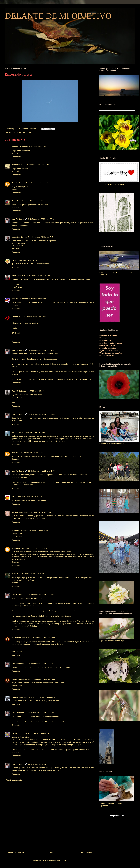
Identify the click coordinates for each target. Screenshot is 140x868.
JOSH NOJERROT (19, 638)
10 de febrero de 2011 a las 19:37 (30, 391)
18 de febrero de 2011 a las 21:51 (42, 697)
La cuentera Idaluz (20, 697)
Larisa (14, 260)
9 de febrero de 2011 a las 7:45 (41, 237)
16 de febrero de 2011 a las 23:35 (42, 679)
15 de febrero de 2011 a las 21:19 (31, 574)
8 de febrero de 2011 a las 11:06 (33, 147)
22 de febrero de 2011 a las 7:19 (36, 733)
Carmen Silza (17, 512)
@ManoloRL (17, 165)
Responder (16, 157)
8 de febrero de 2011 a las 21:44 (30, 201)
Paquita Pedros (18, 183)
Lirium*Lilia (17, 733)
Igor (13, 453)
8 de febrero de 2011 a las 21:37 (39, 183)
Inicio (52, 852)
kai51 (14, 574)
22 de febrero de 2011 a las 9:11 (41, 764)
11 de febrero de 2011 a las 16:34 (30, 453)
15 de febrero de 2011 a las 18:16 (34, 548)
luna (29, 133)
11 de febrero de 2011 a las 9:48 (32, 432)
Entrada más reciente (16, 852)
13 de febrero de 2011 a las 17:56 (38, 512)
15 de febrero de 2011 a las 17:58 (34, 530)
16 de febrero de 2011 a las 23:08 (42, 638)
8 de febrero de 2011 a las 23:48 (41, 219)
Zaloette (15, 299)
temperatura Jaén (117, 816)
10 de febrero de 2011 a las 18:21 (42, 350)
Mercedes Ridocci (19, 237)
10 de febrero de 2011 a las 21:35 (42, 414)
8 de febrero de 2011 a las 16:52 (36, 165)
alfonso (15, 317)
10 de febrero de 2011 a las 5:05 (37, 276)
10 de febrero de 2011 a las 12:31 (33, 299)
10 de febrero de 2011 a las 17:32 (33, 317)
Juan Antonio (17, 276)
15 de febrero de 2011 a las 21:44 (42, 595)
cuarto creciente (20, 133)
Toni (13, 391)
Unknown (16, 548)
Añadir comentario (14, 780)
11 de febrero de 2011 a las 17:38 (42, 471)
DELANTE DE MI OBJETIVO (58, 16)
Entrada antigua (86, 852)
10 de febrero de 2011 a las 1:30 (31, 260)
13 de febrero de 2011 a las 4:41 (30, 497)
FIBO (14, 497)
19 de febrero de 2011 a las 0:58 (41, 713)
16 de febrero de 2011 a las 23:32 (42, 664)
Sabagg (15, 432)
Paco (14, 201)
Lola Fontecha (18, 219)
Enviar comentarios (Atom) (55, 861)
